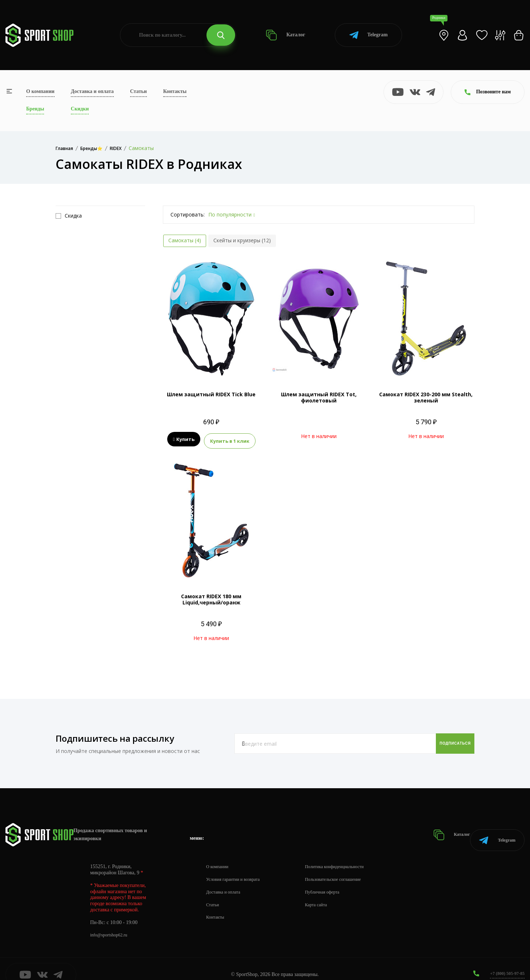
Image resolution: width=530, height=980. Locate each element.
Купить (184, 440)
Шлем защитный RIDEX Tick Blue (211, 394)
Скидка (69, 216)
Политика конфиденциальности (349, 855)
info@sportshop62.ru (112, 924)
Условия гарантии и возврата (237, 868)
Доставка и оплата (92, 91)
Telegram (368, 35)
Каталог (286, 35)
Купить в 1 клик (230, 440)
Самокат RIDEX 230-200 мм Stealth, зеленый (426, 397)
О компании (40, 91)
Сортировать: (188, 214)
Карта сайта (328, 893)
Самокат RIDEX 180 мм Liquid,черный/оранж (211, 597)
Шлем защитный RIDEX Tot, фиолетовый (319, 397)
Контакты (175, 91)
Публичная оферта (335, 880)
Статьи (138, 91)
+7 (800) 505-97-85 (504, 962)
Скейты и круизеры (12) (242, 240)
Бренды (35, 109)
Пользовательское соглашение (348, 868)
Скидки (80, 109)
